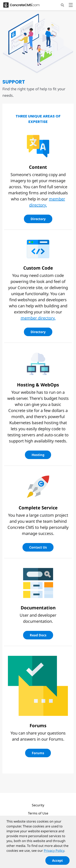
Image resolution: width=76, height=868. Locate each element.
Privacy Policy (54, 852)
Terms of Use (38, 813)
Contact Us (38, 547)
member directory (38, 318)
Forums (38, 753)
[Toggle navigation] (71, 6)
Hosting (38, 455)
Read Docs (38, 635)
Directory (38, 219)
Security (38, 805)
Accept (57, 862)
